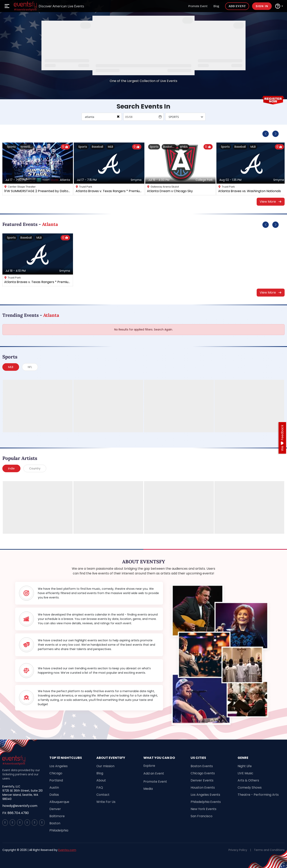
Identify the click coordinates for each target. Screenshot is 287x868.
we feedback (282, 438)
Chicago (56, 773)
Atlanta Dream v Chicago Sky (170, 191)
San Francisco (202, 816)
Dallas (54, 795)
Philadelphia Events (206, 802)
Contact (103, 795)
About (101, 780)
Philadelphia (59, 830)
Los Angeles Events (205, 795)
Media (148, 789)
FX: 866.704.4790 (16, 813)
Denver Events (202, 780)
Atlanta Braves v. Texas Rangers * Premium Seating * (109, 191)
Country (35, 468)
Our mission (105, 766)
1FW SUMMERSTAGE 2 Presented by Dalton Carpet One (38, 191)
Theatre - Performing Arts (258, 795)
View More (271, 202)
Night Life (245, 766)
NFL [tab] (30, 367)
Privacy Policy (238, 850)
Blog (216, 6)
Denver (55, 809)
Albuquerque (59, 802)
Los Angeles (59, 766)
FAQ (100, 788)
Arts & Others (248, 780)
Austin (54, 788)
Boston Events (202, 766)
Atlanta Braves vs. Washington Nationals (250, 191)
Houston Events (203, 788)
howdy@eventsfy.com (20, 806)
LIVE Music (245, 773)
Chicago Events (203, 773)
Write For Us (106, 802)
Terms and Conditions (269, 850)
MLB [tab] (11, 367)
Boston (55, 823)
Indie (11, 468)
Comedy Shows (250, 788)
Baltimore (57, 816)
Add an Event (154, 773)
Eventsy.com (67, 850)
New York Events (203, 809)
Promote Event (198, 6)
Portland (56, 780)
